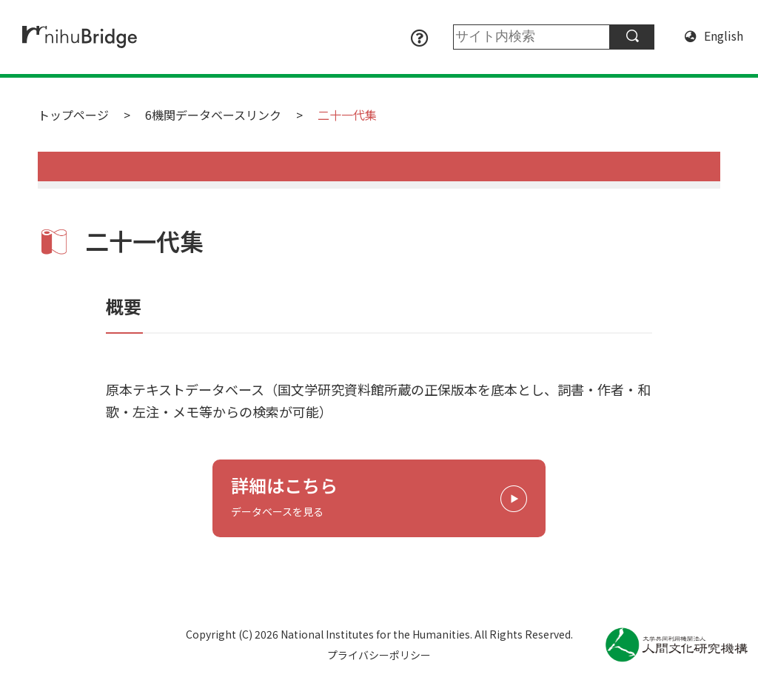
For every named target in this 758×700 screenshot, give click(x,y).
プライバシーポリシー (379, 655)
